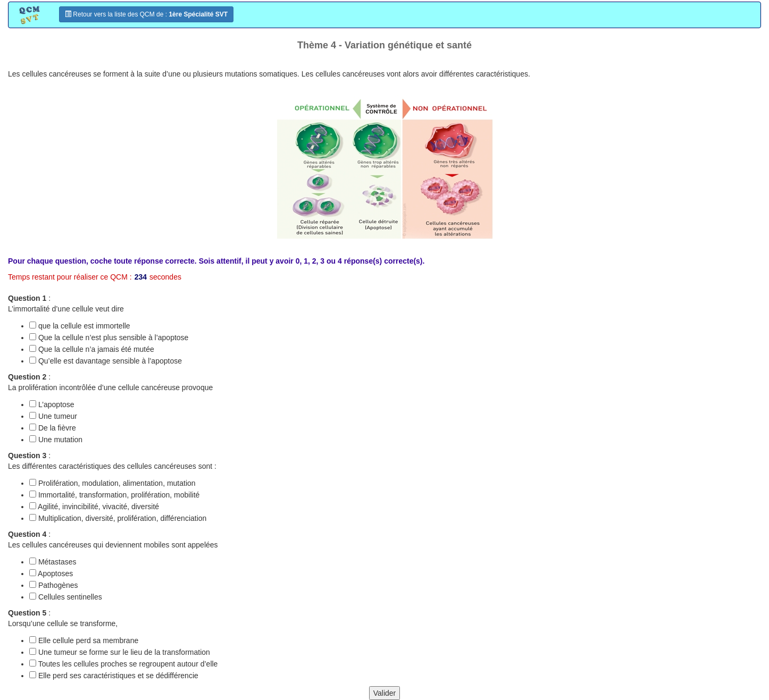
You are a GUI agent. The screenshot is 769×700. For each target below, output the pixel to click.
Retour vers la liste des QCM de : (146, 14)
